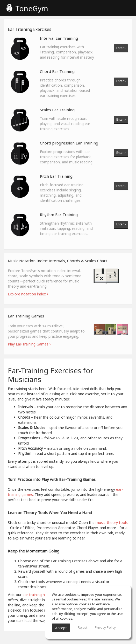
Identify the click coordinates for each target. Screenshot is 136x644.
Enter (121, 48)
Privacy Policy (105, 627)
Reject (83, 627)
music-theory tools (112, 522)
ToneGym (27, 8)
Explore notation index (28, 294)
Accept (61, 628)
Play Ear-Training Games (29, 344)
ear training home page (42, 595)
